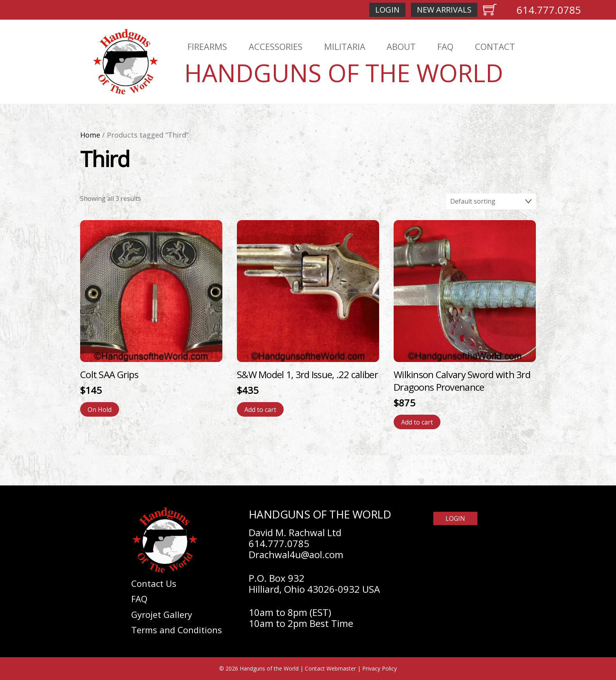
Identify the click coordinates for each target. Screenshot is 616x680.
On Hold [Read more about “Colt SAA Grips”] (100, 410)
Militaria (345, 46)
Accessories (276, 46)
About (401, 46)
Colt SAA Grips (109, 374)
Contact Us (154, 583)
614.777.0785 (549, 10)
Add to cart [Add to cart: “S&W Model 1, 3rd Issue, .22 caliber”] (260, 410)
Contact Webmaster (330, 668)
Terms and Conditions (177, 630)
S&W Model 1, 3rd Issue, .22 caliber (307, 374)
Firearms (207, 46)
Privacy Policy (379, 668)
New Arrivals (444, 10)
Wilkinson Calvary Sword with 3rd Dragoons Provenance (462, 381)
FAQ (445, 46)
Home (90, 135)
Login (387, 10)
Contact (495, 46)
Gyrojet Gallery (162, 614)
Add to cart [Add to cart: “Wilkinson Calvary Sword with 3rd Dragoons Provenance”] (417, 422)
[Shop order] (491, 202)
